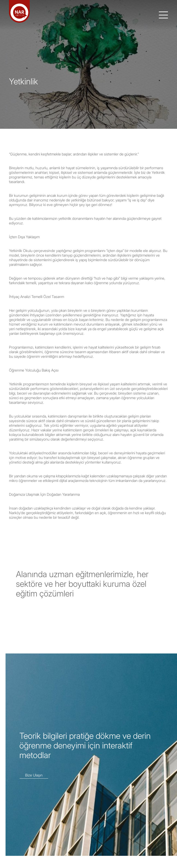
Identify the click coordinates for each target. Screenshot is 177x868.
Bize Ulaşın (34, 775)
